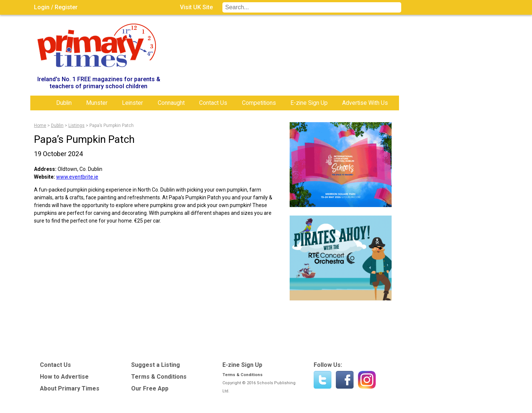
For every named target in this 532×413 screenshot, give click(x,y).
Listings (76, 125)
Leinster (132, 103)
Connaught (171, 103)
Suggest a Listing (156, 365)
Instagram (367, 380)
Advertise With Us (365, 103)
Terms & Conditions (159, 377)
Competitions (259, 103)
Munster (97, 103)
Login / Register (56, 7)
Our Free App (150, 388)
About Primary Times (70, 388)
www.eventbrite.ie (77, 177)
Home (41, 103)
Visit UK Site (196, 7)
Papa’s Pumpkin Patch (112, 125)
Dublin (64, 103)
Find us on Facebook (345, 380)
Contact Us (213, 103)
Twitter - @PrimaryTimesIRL (323, 380)
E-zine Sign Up (309, 103)
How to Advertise (64, 377)
